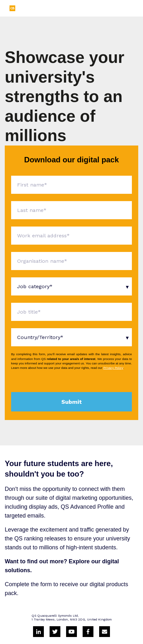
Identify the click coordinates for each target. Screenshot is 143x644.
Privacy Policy (113, 368)
